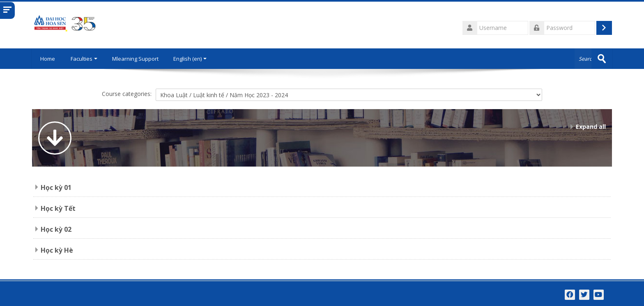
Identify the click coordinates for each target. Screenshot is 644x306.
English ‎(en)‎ (190, 59)
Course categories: (127, 94)
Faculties (84, 59)
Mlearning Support (135, 59)
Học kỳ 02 (56, 229)
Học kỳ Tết (58, 208)
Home (48, 59)
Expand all (591, 127)
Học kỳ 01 (56, 187)
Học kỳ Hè (57, 250)
